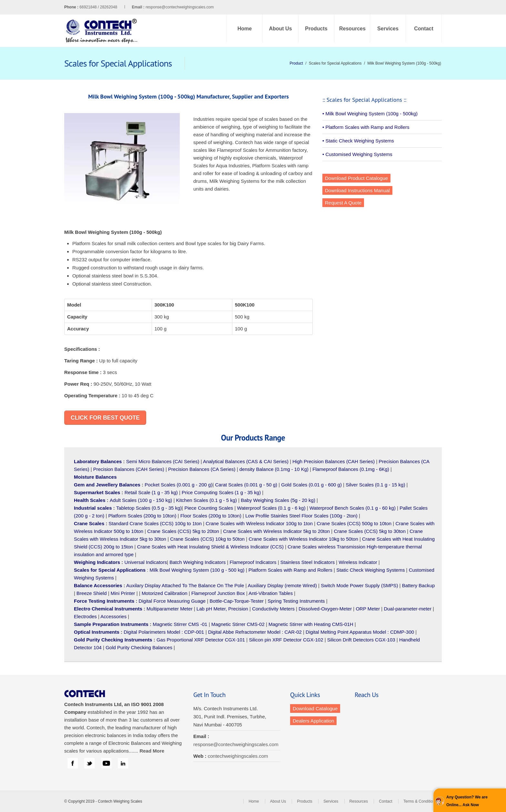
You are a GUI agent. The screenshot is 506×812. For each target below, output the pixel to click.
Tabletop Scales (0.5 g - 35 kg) (149, 508)
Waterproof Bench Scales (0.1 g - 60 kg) (353, 508)
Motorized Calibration (165, 593)
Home (245, 29)
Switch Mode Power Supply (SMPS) (359, 585)
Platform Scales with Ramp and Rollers (290, 570)
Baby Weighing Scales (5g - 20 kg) (278, 500)
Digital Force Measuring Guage (172, 601)
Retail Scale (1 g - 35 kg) (151, 492)
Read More (152, 751)
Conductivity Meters (273, 609)
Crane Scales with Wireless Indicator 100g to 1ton (259, 523)
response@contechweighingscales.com (180, 7)
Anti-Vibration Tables (271, 593)
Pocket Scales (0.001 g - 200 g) (178, 485)
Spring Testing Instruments (296, 601)
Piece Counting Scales (209, 508)
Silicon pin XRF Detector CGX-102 (286, 640)
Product (296, 63)
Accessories (113, 616)
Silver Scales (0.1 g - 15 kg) (375, 485)
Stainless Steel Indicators (308, 562)
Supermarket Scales (97, 492)
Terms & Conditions (420, 801)
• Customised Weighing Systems (357, 154)
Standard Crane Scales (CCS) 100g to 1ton (156, 523)
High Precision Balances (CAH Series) (334, 461)
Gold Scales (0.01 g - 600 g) (311, 485)
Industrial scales (93, 508)
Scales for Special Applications (110, 570)
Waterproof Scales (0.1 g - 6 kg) (271, 508)
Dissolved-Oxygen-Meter (325, 609)
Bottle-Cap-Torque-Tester (237, 601)
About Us (280, 29)
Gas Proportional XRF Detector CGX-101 (201, 640)
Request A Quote (343, 203)
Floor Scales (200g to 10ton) (211, 516)
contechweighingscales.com (238, 756)
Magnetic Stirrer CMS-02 (238, 624)
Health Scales (90, 500)
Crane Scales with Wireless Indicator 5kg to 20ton (276, 531)
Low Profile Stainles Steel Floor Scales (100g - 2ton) (301, 516)
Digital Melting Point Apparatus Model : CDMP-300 (360, 632)
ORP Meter (368, 609)
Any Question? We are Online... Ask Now (467, 801)
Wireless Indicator (358, 562)
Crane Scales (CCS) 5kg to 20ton (183, 531)
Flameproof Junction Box (218, 593)
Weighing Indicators (97, 562)
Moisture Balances (95, 477)
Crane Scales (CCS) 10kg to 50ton (207, 539)
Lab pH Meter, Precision (222, 609)
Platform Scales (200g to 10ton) (142, 516)
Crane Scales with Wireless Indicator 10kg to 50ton (303, 539)
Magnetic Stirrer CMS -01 (180, 624)
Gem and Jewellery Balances (107, 485)
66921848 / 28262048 (112, 7)
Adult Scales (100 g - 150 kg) (141, 500)
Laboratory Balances (98, 461)
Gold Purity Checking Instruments (113, 640)
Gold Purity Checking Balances (139, 647)
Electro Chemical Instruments (108, 609)
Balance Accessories (98, 585)
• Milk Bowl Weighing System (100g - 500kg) (370, 114)
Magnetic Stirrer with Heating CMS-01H (311, 624)
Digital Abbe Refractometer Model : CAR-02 (255, 632)
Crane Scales (89, 523)
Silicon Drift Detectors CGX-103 (361, 640)
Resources (352, 29)
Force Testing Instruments (104, 601)
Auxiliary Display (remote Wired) (282, 585)
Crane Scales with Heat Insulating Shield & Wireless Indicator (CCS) (210, 547)
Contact (424, 29)
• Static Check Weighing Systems (358, 141)
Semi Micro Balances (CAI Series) (163, 461)
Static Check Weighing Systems (370, 570)
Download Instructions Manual (357, 190)
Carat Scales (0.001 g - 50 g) (246, 485)
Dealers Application (313, 721)
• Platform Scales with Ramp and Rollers (366, 127)
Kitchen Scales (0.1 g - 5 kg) (207, 500)
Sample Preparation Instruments (111, 624)
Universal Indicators (146, 562)
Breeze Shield (91, 593)
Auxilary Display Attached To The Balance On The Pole (185, 585)
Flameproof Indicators (253, 562)
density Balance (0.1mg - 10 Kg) (274, 469)
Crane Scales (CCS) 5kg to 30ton (370, 531)
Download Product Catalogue (356, 178)
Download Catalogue (315, 708)
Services (388, 29)
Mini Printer (123, 593)
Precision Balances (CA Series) (202, 469)
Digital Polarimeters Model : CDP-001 (163, 632)
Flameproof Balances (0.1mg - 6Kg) (351, 469)
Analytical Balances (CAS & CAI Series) (246, 461)
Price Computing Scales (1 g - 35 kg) (221, 492)
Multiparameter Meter (170, 609)
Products (316, 29)
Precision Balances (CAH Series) (129, 469)
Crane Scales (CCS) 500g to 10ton (354, 523)
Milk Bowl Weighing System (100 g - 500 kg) (197, 570)
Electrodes (85, 616)
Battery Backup (419, 585)
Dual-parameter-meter (408, 609)
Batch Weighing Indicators (197, 562)
